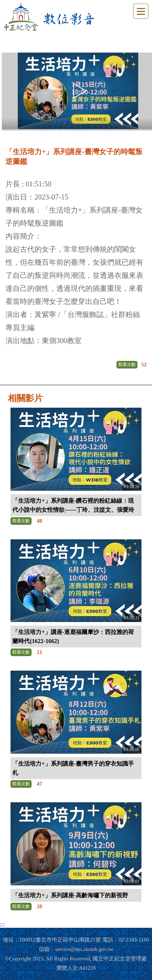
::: (2, 924)
